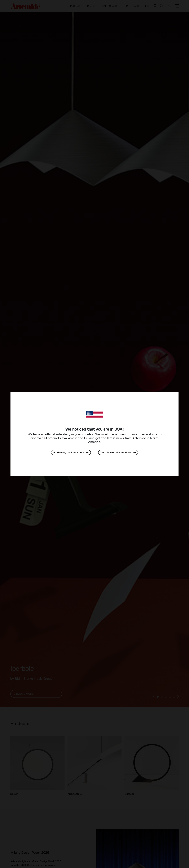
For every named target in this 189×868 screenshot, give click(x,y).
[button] (118, 453)
